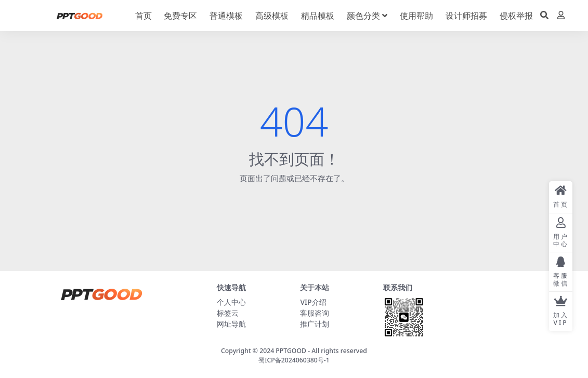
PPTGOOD (291, 351)
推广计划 (315, 324)
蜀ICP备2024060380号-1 (294, 360)
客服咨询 (315, 313)
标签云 (228, 313)
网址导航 (231, 324)
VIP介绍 (313, 302)
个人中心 (231, 302)
